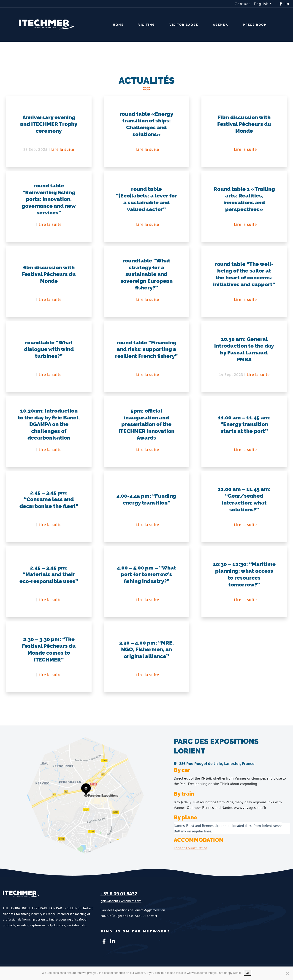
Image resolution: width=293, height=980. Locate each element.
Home (118, 25)
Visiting (146, 25)
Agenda (221, 25)
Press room (255, 25)
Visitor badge (184, 25)
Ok (248, 973)
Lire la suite (63, 150)
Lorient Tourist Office (190, 852)
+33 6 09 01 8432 (119, 898)
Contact (242, 4)
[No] (287, 973)
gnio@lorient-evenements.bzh (121, 905)
